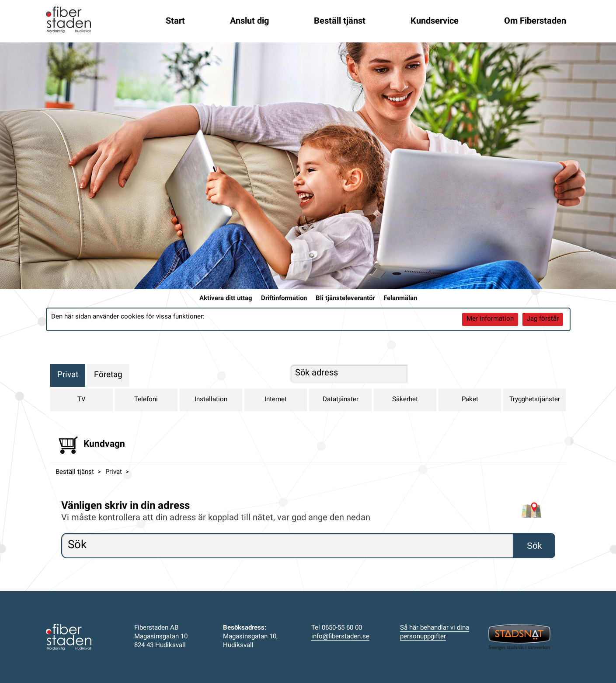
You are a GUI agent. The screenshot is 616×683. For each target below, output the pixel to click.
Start (175, 21)
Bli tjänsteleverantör (345, 299)
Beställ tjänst (340, 21)
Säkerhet (405, 400)
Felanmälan (400, 299)
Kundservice (435, 21)
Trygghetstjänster (535, 400)
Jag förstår (543, 319)
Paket (470, 400)
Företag (108, 375)
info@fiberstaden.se (340, 637)
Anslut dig (249, 21)
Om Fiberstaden (535, 21)
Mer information (490, 319)
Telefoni (146, 400)
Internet (276, 400)
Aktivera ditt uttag (226, 299)
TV (82, 400)
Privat (68, 375)
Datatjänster (341, 400)
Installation (211, 400)
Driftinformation (284, 299)
